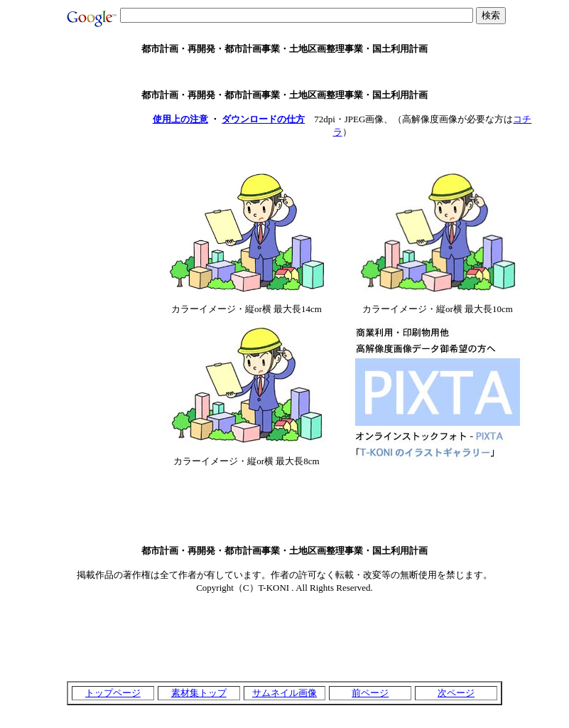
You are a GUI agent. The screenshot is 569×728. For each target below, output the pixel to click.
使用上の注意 (180, 119)
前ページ (370, 693)
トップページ (113, 693)
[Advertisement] (285, 72)
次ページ (456, 693)
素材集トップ (199, 693)
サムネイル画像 (284, 693)
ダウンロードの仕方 (263, 119)
